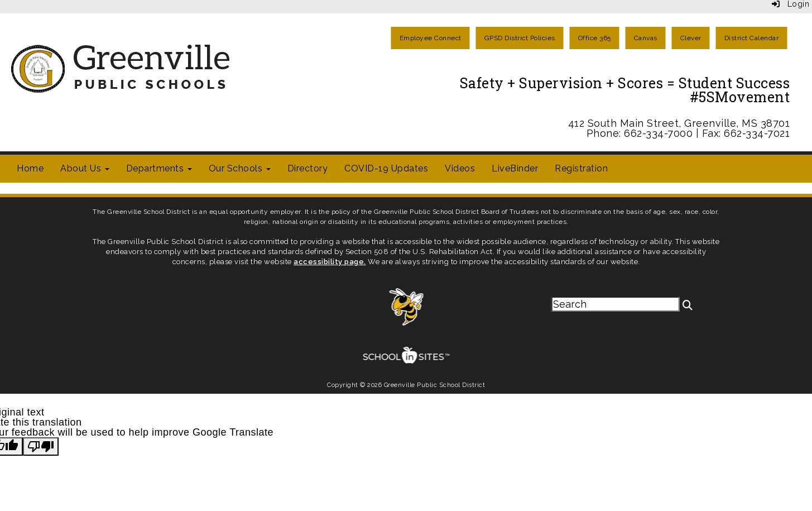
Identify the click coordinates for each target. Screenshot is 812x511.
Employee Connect (431, 38)
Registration (581, 168)
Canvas (646, 38)
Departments (159, 168)
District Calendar (752, 38)
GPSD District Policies (520, 38)
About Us (85, 168)
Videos (460, 168)
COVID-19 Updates (386, 168)
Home (30, 168)
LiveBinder (515, 168)
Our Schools (240, 168)
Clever (691, 38)
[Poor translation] (41, 446)
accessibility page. (330, 262)
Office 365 (595, 38)
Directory (308, 168)
